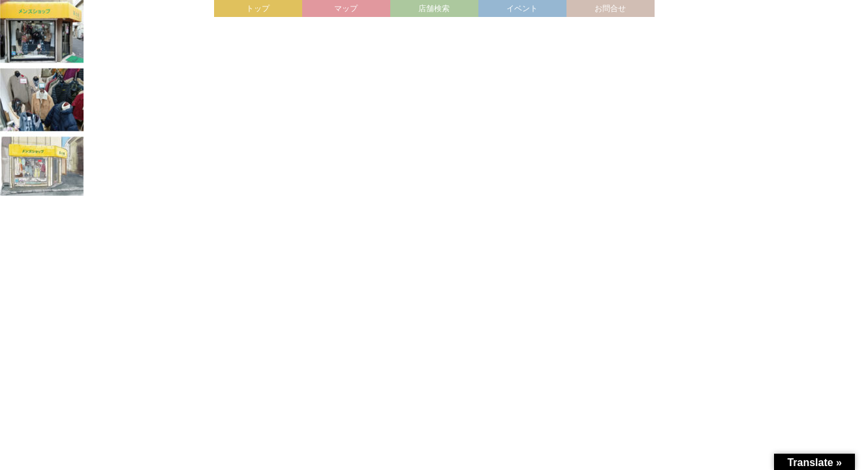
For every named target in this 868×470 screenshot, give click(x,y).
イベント (522, 8)
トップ (258, 8)
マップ (346, 8)
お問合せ (610, 8)
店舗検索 (434, 8)
